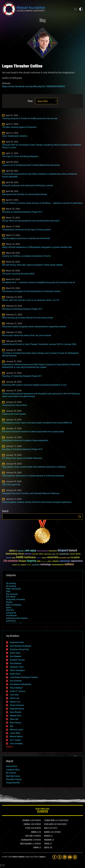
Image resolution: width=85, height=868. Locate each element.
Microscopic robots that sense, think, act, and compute (26, 335)
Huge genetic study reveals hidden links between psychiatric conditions (34, 467)
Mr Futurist (11, 773)
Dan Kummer (16, 681)
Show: (30, 101)
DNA (8, 591)
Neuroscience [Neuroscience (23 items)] (44, 562)
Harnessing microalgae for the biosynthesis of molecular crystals (31, 291)
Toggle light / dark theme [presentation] (81, 9)
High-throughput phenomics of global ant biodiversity (26, 238)
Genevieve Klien (17, 642)
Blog (42, 21)
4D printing (11, 586)
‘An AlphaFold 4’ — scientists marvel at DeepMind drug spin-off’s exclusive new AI (38, 282)
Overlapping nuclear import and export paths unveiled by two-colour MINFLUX (37, 423)
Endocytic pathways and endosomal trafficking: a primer (28, 185)
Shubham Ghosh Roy (19, 649)
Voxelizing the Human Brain (15, 405)
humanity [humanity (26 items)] (39, 558)
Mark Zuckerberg (14, 605)
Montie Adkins (16, 736)
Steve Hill (14, 719)
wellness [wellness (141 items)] (69, 564)
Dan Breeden (16, 656)
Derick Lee (14, 698)
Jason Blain (15, 733)
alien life (10, 610)
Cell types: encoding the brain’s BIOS (18, 274)
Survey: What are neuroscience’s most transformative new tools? (31, 221)
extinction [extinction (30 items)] (72, 554)
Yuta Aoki (14, 695)
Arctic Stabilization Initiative (15, 136)
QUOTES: (47, 848)
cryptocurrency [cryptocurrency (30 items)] (48, 554)
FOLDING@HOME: (27, 840)
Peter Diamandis (13, 589)
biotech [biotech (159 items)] (73, 551)
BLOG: (46, 828)
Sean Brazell (15, 712)
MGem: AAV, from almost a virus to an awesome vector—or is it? (31, 300)
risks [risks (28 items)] (19, 565)
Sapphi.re (42, 857)
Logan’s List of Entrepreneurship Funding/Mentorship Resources (31, 165)
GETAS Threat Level (42, 811)
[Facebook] (54, 857)
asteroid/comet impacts (17, 618)
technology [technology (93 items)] (46, 565)
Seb (12, 726)
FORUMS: (36, 848)
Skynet (9, 602)
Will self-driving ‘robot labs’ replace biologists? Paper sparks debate (32, 265)
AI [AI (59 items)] (16, 551)
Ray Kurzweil (12, 594)
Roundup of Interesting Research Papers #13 (22, 212)
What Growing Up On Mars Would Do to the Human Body (28, 318)
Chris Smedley (16, 744)
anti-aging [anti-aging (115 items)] (31, 551)
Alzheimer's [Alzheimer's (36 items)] (21, 551)
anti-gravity (11, 613)
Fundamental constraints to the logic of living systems (26, 230)
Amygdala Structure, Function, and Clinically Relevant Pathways (31, 493)
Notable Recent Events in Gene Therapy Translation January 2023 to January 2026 (39, 344)
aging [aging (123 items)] (12, 551)
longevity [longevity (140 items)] (32, 561)
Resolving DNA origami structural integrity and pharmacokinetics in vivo (34, 385)
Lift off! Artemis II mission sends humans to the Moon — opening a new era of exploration (42, 203)
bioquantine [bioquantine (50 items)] (53, 551)
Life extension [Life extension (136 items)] (11, 561)
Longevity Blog (13, 770)
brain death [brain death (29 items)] (35, 554)
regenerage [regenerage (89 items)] (65, 561)
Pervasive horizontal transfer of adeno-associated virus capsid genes (33, 432)
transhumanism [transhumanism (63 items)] (58, 565)
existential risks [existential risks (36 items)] (64, 554)
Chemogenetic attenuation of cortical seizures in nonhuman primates (33, 476)
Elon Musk (11, 597)
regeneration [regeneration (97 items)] (77, 561)
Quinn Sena (15, 653)
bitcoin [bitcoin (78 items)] (21, 554)
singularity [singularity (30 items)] (23, 565)
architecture (11, 615)
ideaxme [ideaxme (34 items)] (44, 558)
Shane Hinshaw (17, 705)
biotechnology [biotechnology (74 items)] (12, 554)
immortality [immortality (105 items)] (53, 557)
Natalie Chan (16, 716)
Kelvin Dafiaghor (17, 670)
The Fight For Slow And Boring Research (20, 156)
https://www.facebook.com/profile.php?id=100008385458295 (33, 86)
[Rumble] (75, 857)
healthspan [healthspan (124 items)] (30, 557)
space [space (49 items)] (29, 565)
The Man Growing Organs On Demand (19, 127)
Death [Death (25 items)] (57, 554)
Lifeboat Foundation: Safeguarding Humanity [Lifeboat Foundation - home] (36, 9)
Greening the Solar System (14, 414)
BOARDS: (47, 832)
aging (9, 607)
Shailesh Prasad (17, 660)
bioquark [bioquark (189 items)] (63, 551)
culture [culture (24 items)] (54, 554)
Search (80, 517)
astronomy (11, 621)
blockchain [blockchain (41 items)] (28, 554)
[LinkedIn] (65, 857)
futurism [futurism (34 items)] (9, 558)
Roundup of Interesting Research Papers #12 (22, 309)
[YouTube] (70, 857)
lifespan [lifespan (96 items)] (22, 561)
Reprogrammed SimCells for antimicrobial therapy (25, 194)
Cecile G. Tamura (17, 691)
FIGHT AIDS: (29, 836)
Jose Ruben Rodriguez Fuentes (24, 677)
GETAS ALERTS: (49, 824)
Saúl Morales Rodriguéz (21, 646)
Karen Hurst (15, 674)
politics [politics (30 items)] (50, 561)
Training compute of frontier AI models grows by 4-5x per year (30, 118)
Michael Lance (16, 730)
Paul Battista (16, 663)
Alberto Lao (15, 702)
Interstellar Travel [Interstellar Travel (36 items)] (65, 558)
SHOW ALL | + (10, 747)
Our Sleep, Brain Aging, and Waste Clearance (22, 458)
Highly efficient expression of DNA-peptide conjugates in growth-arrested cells (37, 247)
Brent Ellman (16, 723)
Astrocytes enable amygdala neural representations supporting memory (34, 327)
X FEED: (28, 828)
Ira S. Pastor (15, 740)
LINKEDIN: (27, 824)
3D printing (11, 583)
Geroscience (11, 766)
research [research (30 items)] (15, 565)
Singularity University (16, 599)
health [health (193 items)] (20, 557)
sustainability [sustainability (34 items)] (36, 565)
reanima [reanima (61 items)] (55, 561)
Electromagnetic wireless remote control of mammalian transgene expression (37, 502)
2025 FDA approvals (11, 485)
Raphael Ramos (17, 709)
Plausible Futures (14, 779)
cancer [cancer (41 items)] (41, 554)
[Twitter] (60, 857)
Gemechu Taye (17, 667)
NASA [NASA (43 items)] (39, 561)
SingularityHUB (13, 783)
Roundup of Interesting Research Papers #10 (22, 449)
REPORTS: (47, 836)
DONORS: (34, 832)
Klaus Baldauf (16, 688)
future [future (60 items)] (78, 554)
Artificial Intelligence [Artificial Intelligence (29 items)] (42, 551)
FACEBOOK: (26, 821)
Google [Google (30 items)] (14, 558)
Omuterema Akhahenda (20, 684)
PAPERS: (47, 844)
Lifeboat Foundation (18, 857)
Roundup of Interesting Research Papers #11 (22, 376)
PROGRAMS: (48, 840)
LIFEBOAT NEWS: (50, 821)
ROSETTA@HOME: (26, 844)
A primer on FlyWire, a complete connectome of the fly (26, 256)
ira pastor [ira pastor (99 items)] (75, 557)
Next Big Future (13, 776)
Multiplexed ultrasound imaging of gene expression (25, 440)
